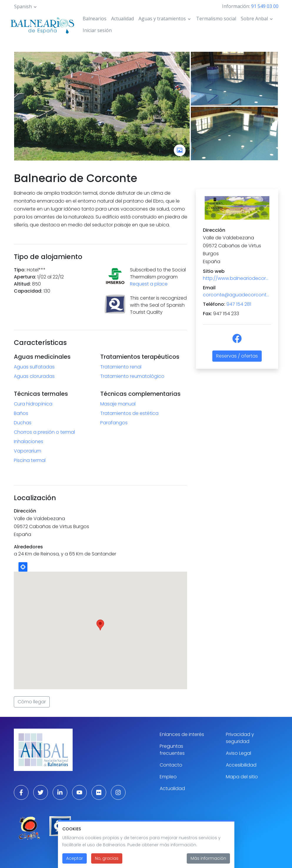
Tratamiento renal (121, 367)
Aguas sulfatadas (34, 367)
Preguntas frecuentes (172, 750)
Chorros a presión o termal (44, 432)
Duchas (23, 423)
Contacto (171, 765)
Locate (23, 567)
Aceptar (75, 858)
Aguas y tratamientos (162, 19)
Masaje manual (118, 404)
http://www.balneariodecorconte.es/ (237, 278)
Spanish (23, 6)
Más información (208, 858)
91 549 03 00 (265, 6)
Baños (21, 413)
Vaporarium (27, 451)
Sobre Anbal (254, 19)
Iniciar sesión (97, 30)
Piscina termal (30, 460)
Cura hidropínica (33, 404)
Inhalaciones (29, 441)
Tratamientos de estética (129, 413)
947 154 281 (239, 304)
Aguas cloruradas (34, 376)
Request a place (149, 284)
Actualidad (122, 19)
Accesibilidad (241, 765)
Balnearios (95, 19)
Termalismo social (216, 19)
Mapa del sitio (242, 777)
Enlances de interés (182, 734)
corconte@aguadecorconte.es (237, 295)
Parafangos (114, 423)
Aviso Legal (238, 753)
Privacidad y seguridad (240, 738)
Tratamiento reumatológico (132, 376)
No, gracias (107, 858)
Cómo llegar (32, 702)
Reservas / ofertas (237, 356)
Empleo (168, 777)
